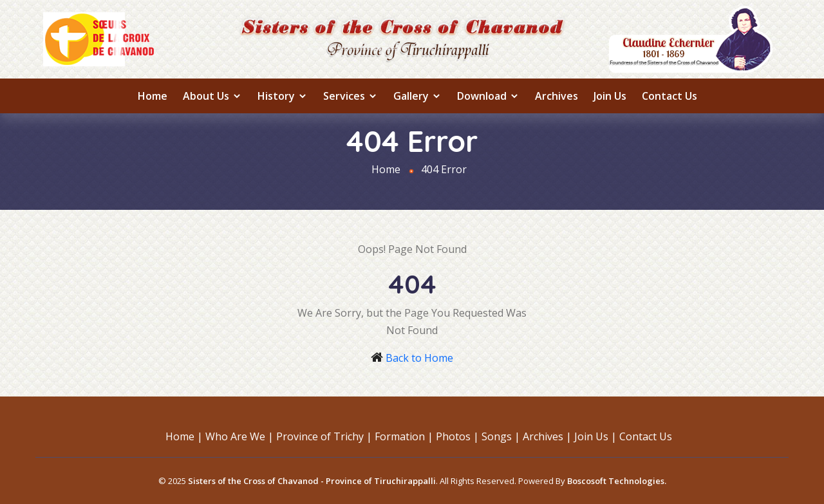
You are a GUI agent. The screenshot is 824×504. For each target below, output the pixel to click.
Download (488, 96)
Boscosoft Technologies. (617, 481)
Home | (184, 436)
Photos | (457, 436)
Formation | (404, 436)
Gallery (417, 96)
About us (212, 96)
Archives (557, 96)
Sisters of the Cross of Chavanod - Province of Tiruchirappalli (312, 481)
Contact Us (669, 96)
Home (153, 96)
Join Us (610, 96)
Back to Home (419, 358)
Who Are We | (239, 436)
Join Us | (595, 436)
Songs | (501, 436)
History (283, 96)
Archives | (547, 436)
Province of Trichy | (324, 436)
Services (351, 96)
